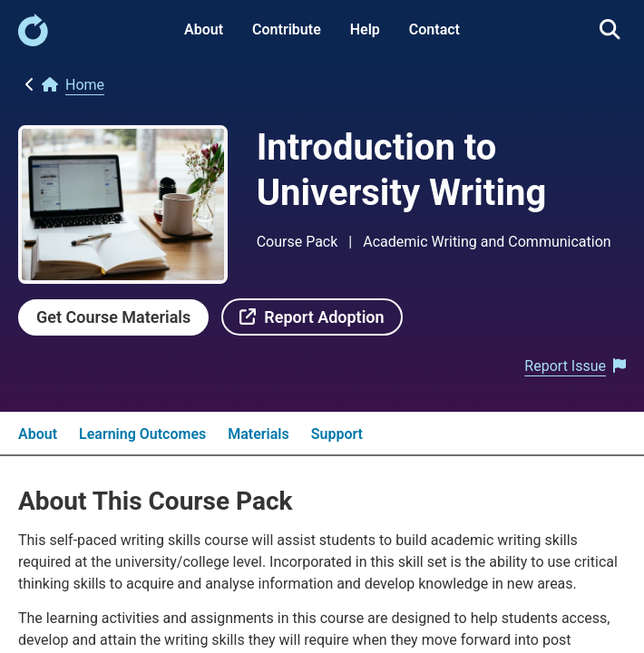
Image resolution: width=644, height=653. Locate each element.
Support (337, 434)
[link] (33, 41)
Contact (434, 29)
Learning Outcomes (142, 434)
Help (365, 29)
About (204, 29)
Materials (258, 434)
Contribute (287, 29)
